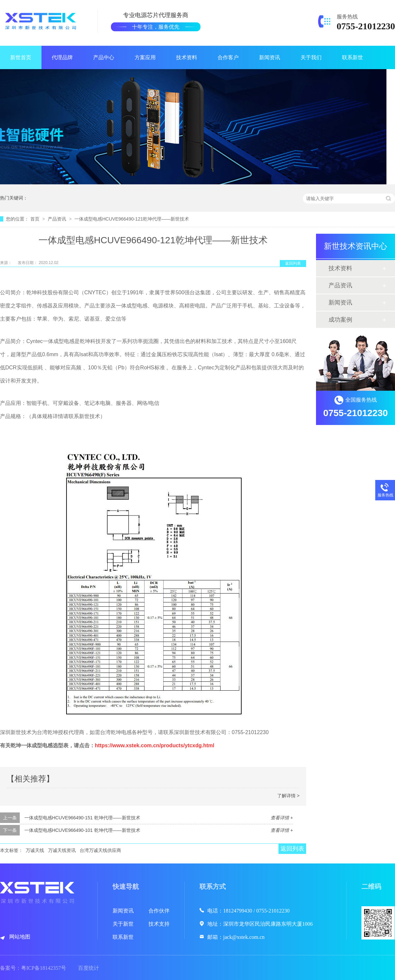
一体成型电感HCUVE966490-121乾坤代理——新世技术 (132, 219)
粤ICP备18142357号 (44, 968)
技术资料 (187, 57)
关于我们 (311, 57)
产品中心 (104, 57)
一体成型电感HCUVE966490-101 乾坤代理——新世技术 (82, 830)
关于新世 (123, 924)
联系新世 (353, 57)
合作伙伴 (159, 911)
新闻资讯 (270, 57)
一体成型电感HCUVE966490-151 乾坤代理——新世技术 (82, 818)
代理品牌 (62, 57)
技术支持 (159, 924)
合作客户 (228, 57)
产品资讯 (58, 219)
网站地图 (20, 937)
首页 (36, 219)
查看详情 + (282, 818)
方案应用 (145, 57)
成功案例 (340, 320)
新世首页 (21, 57)
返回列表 (293, 263)
